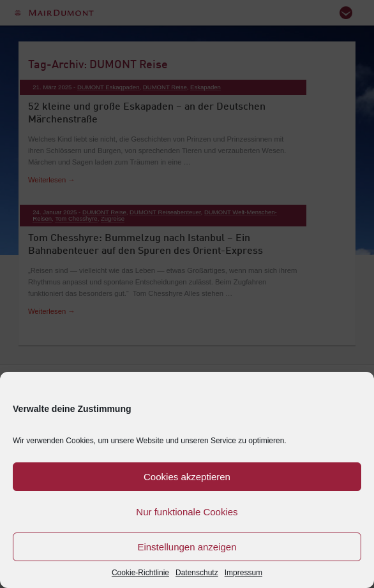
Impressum (243, 573)
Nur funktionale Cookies (187, 512)
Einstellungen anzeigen (187, 547)
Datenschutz (197, 573)
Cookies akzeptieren (187, 477)
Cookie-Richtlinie (140, 573)
